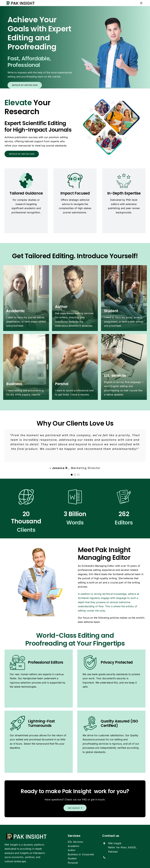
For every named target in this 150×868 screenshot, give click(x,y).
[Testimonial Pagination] (72, 475)
